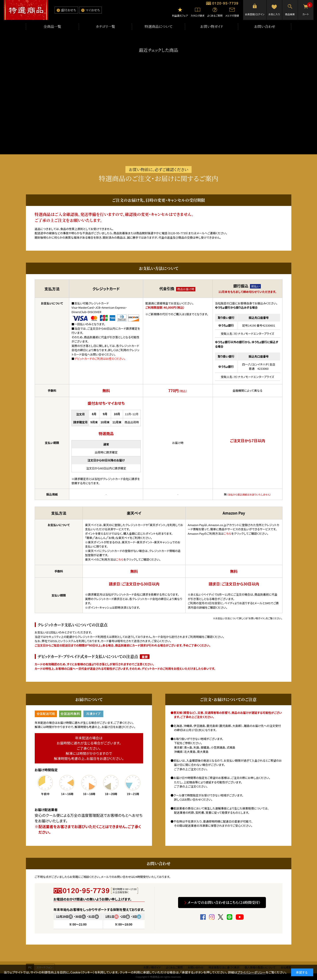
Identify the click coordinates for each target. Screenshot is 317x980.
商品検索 (290, 14)
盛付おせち (69, 10)
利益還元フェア (180, 15)
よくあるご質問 (215, 15)
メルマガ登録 (232, 15)
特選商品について (159, 26)
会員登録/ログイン (255, 14)
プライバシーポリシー (251, 972)
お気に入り (274, 14)
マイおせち (93, 10)
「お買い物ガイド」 (256, 618)
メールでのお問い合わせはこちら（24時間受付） (224, 902)
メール (200, 233)
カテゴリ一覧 (106, 26)
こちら (120, 559)
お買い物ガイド (212, 26)
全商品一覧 (52, 26)
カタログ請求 (198, 15)
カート (307, 9)
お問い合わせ (265, 26)
